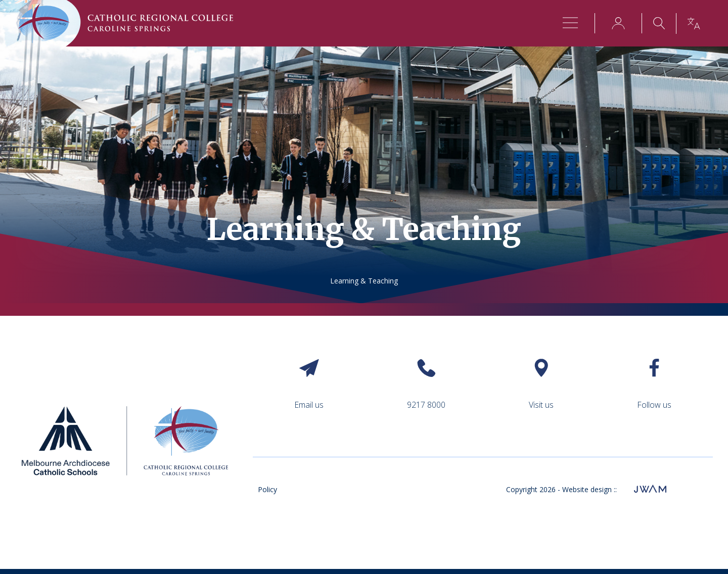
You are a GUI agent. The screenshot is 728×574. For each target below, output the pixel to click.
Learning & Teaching (364, 281)
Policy (267, 489)
